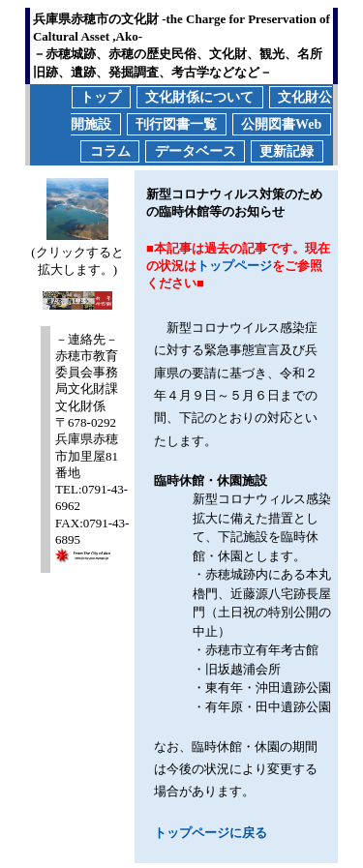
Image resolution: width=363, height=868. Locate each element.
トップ (101, 97)
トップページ (234, 266)
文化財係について (199, 97)
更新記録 (287, 151)
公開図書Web (281, 124)
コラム (110, 151)
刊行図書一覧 (176, 124)
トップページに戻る (211, 833)
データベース (196, 151)
